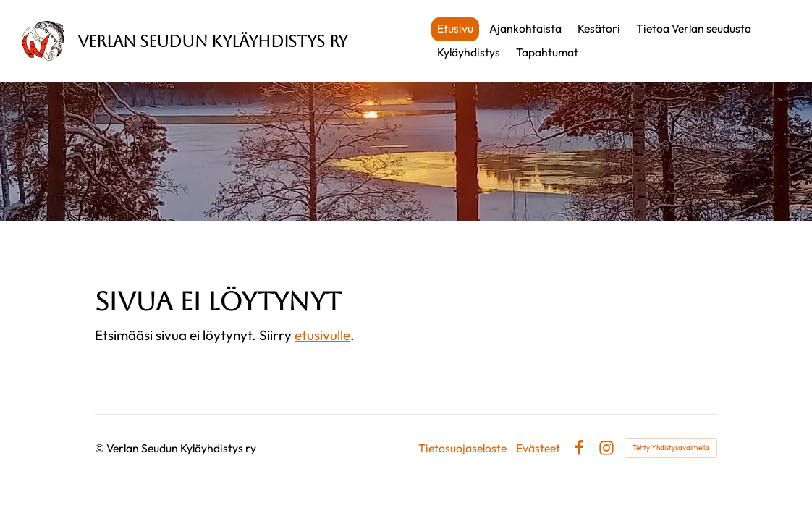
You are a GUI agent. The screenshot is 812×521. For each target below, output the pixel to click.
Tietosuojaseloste (462, 449)
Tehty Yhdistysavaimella (671, 448)
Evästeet (538, 449)
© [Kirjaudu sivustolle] (101, 448)
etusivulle (322, 335)
